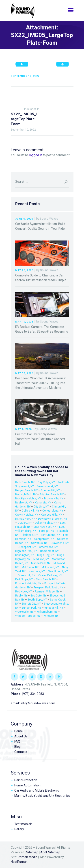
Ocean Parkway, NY (50, 575)
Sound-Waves (49, 219)
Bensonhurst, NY (47, 486)
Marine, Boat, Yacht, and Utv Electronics (42, 796)
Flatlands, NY (30, 535)
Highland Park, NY (26, 551)
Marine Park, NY (41, 563)
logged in (36, 155)
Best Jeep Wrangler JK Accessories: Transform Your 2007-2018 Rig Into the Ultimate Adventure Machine (41, 383)
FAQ (17, 741)
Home (19, 731)
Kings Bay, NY (46, 555)
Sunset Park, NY (31, 608)
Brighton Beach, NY (52, 494)
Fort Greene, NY (51, 535)
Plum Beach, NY (46, 579)
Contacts (21, 752)
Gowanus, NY (39, 543)
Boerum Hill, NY (50, 490)
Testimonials (23, 824)
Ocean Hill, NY (26, 575)
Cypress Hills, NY (52, 515)
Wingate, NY (51, 616)
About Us (21, 736)
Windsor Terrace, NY (28, 616)
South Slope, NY (37, 600)
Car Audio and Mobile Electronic (37, 790)
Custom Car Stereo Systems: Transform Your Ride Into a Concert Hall (40, 439)
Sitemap (32, 852)
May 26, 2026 (24, 270)
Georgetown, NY (44, 539)
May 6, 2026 (23, 429)
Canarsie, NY (43, 503)
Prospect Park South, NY (48, 588)
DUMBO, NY (25, 523)
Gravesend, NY (60, 543)
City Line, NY (41, 507)
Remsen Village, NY (47, 592)
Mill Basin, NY (30, 567)
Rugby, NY (21, 596)
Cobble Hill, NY (30, 511)
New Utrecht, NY (58, 571)
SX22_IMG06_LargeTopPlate (64, 64)
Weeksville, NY (24, 612)
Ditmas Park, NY (25, 519)
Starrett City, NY (31, 604)
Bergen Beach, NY (26, 490)
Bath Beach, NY (25, 482)
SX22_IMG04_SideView (23, 64)
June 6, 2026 (24, 219)
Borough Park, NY (26, 494)
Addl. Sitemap (50, 852)
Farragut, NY (47, 531)
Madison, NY (41, 559)
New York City (42, 475)
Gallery (19, 829)
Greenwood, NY (48, 547)
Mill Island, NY (50, 567)
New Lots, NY (37, 571)
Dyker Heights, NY (46, 523)
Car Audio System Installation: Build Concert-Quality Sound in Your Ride (40, 226)
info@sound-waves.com (38, 703)
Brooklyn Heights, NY (28, 499)
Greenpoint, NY (27, 547)
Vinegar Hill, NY (54, 608)
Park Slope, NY (24, 579)
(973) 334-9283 (33, 694)
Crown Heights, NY (27, 515)
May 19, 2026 (24, 322)
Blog (17, 747)
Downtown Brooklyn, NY (53, 519)
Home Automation (27, 785)
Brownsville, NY (54, 499)
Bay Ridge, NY (46, 482)
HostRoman (19, 862)
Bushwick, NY (24, 503)
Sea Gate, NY (38, 596)
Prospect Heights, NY (28, 583)
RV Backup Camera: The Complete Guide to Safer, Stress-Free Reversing (42, 329)
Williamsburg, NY (47, 612)
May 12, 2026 (24, 373)
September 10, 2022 (25, 76)
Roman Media (28, 857)
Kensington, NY (25, 555)
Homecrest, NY (49, 551)
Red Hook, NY (24, 592)
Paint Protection (26, 780)
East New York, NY (45, 527)
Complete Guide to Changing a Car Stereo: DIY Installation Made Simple (41, 278)
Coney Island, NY (53, 511)
